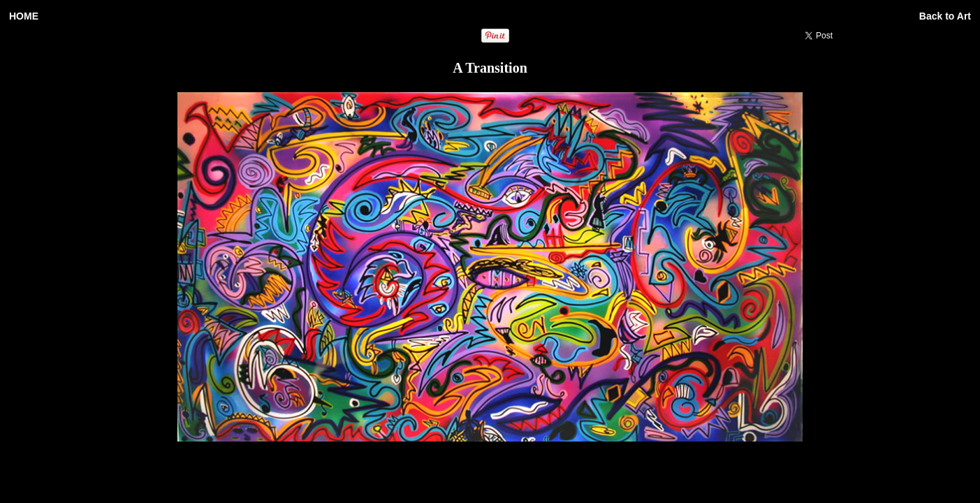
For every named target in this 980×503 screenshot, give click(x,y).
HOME (24, 16)
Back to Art (945, 16)
